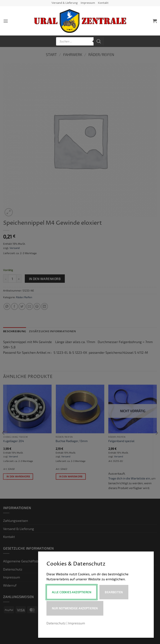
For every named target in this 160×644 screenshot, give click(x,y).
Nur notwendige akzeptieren (75, 608)
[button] (6, 21)
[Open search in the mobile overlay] (80, 41)
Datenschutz (56, 623)
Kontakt (103, 3)
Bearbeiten (114, 592)
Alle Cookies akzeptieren (72, 592)
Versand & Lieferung (65, 3)
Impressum (88, 3)
